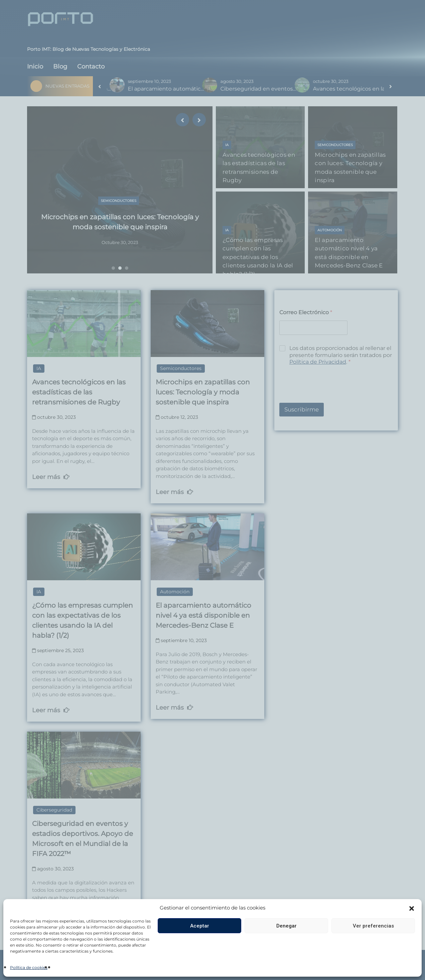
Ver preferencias (373, 926)
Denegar (287, 926)
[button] (412, 908)
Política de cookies (29, 967)
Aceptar (200, 926)
